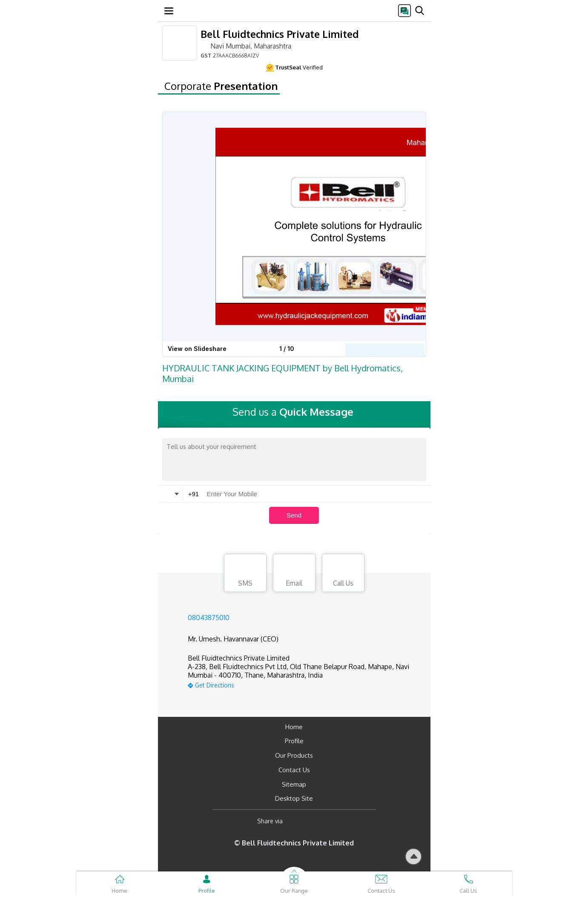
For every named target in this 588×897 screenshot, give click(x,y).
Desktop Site (294, 798)
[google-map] (305, 684)
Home (294, 727)
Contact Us (294, 770)
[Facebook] (296, 821)
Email (294, 574)
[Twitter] (333, 821)
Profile (294, 741)
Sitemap (294, 784)
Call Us (343, 574)
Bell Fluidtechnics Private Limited (280, 34)
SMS (245, 574)
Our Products (294, 755)
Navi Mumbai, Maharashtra (246, 46)
